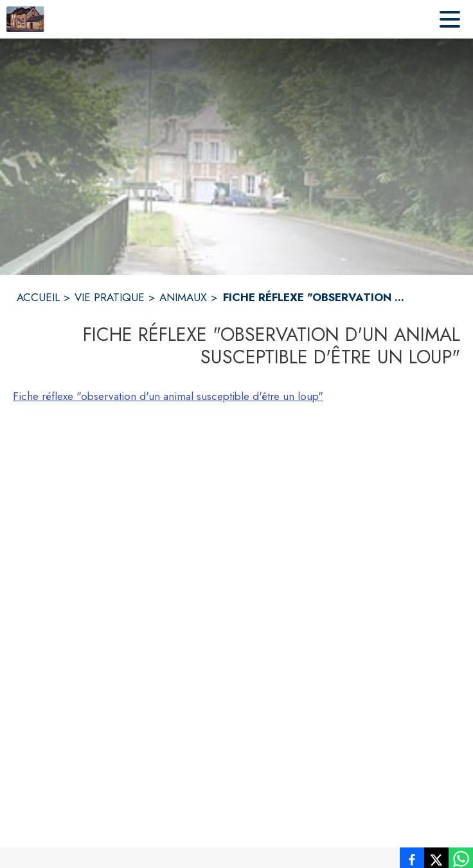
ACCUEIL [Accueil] (38, 297)
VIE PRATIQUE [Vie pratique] (110, 297)
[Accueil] (25, 19)
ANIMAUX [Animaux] (183, 297)
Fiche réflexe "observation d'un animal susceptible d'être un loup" (168, 396)
